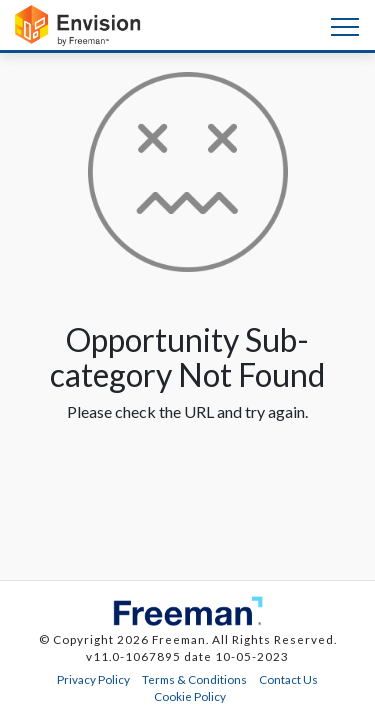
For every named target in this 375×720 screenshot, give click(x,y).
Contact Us (288, 679)
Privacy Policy (93, 679)
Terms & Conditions (194, 679)
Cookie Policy (190, 696)
